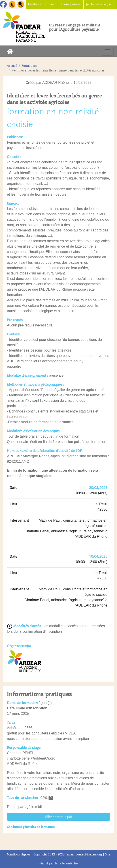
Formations (30, 66)
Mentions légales (19, 854)
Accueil (12, 66)
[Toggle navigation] (107, 51)
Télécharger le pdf (58, 817)
